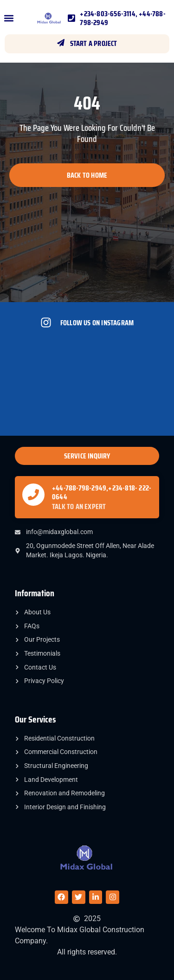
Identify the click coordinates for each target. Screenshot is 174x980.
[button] (9, 18)
